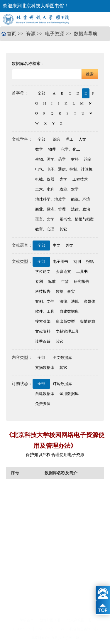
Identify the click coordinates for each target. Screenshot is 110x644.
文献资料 (43, 331)
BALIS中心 (45, 629)
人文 (82, 139)
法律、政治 (81, 209)
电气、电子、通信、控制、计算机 (64, 169)
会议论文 (63, 271)
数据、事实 (65, 291)
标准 (52, 281)
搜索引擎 (43, 321)
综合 (57, 139)
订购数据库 (62, 384)
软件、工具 (45, 311)
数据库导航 (86, 34)
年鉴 (65, 281)
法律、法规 (69, 301)
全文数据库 (62, 358)
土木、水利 (45, 189)
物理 (52, 149)
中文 (57, 245)
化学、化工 (71, 149)
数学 (39, 149)
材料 (75, 159)
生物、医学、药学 (50, 159)
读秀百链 (43, 341)
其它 (63, 229)
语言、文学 (45, 219)
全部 (41, 93)
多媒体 (90, 301)
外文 (70, 245)
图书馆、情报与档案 (77, 219)
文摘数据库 (45, 368)
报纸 (90, 262)
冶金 (88, 159)
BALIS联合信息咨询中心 (79, 629)
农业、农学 (69, 189)
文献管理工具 (67, 331)
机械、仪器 (45, 179)
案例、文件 (45, 301)
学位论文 (43, 271)
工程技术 (80, 179)
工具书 (82, 271)
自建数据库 (69, 311)
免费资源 (43, 404)
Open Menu (100, 19)
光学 (63, 179)
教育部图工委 (50, 620)
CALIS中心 (22, 629)
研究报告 (82, 281)
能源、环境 (81, 199)
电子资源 (55, 34)
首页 (11, 34)
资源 (31, 34)
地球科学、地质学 (50, 199)
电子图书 (60, 262)
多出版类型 (65, 321)
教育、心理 (45, 229)
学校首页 (27, 620)
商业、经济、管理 (50, 209)
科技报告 (43, 291)
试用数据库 (69, 394)
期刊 (77, 262)
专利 (39, 281)
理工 (70, 139)
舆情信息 (88, 321)
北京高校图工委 (79, 620)
